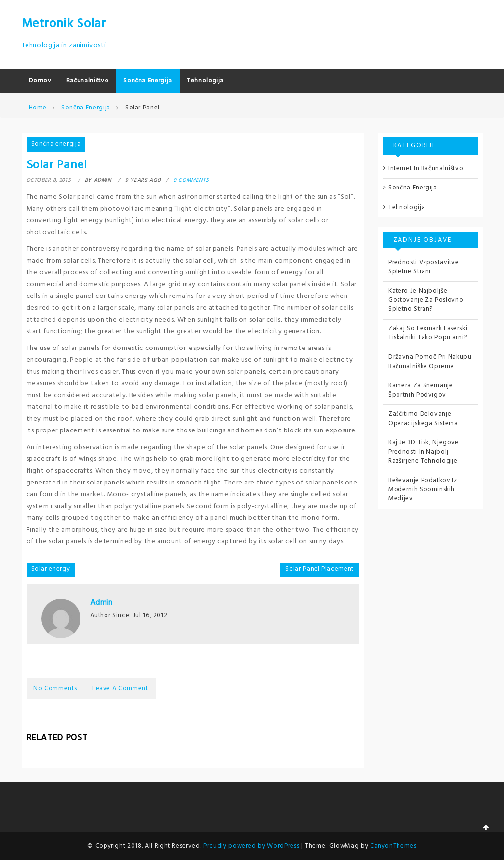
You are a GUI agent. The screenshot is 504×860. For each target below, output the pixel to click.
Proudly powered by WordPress (252, 845)
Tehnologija (407, 207)
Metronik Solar (64, 24)
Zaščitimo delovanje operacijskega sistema (423, 419)
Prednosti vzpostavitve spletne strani (424, 267)
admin (102, 603)
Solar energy (51, 569)
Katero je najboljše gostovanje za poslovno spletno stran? (426, 300)
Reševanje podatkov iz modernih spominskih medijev (423, 489)
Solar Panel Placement (319, 569)
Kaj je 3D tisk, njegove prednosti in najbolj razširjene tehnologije (424, 452)
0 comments (191, 180)
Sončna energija (56, 144)
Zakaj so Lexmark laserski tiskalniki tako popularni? (428, 333)
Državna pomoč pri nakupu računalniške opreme (430, 362)
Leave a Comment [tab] (122, 688)
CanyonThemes (393, 845)
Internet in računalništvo (426, 169)
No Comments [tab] (56, 688)
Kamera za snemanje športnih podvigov (421, 390)
